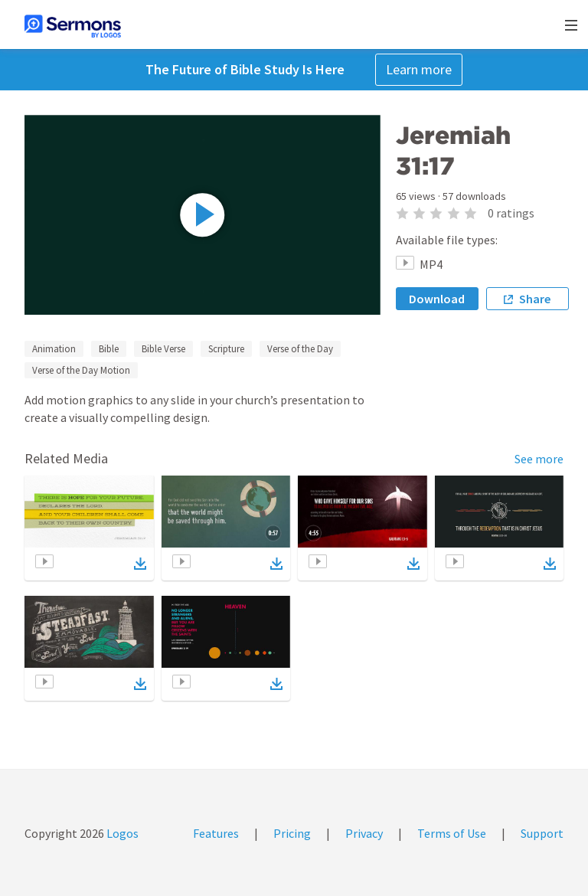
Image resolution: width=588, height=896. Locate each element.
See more (539, 459)
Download (437, 299)
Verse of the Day (300, 349)
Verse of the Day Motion (81, 370)
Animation (54, 349)
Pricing (292, 833)
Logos (121, 833)
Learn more (419, 69)
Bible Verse (163, 349)
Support (542, 833)
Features (216, 833)
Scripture (226, 349)
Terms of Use (452, 833)
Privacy (364, 833)
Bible (109, 349)
